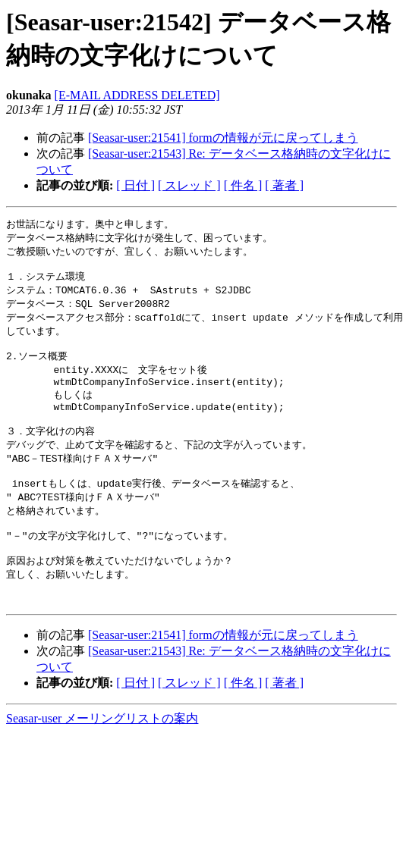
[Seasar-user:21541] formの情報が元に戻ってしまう (223, 138)
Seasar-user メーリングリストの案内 (102, 756)
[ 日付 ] (135, 185)
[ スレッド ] (189, 185)
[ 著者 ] (284, 185)
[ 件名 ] (243, 185)
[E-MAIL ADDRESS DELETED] (137, 95)
